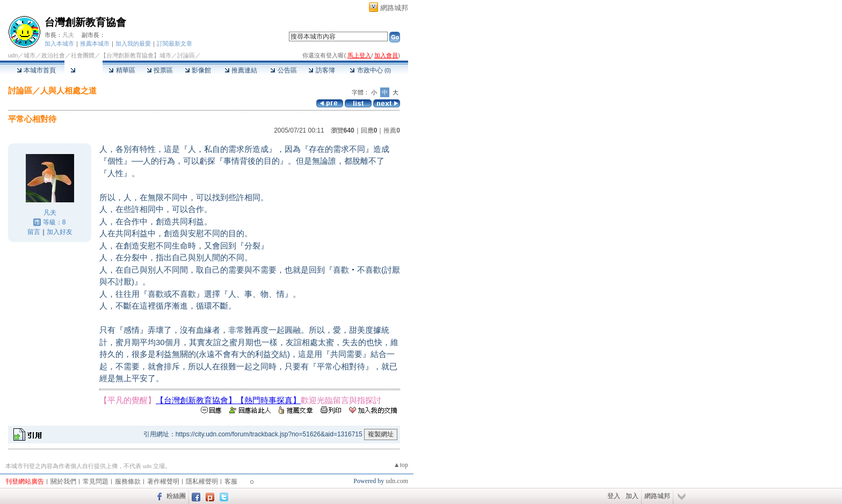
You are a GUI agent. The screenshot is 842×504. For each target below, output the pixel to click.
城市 (30, 55)
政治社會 (53, 55)
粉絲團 (176, 496)
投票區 (160, 70)
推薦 (392, 130)
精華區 (122, 70)
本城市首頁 (36, 70)
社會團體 (83, 55)
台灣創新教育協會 (85, 22)
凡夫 (68, 35)
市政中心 (370, 70)
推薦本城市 (95, 43)
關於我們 (63, 481)
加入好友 (60, 232)
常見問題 (96, 481)
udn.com (397, 481)
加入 (632, 496)
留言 (34, 232)
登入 (614, 496)
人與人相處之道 (68, 90)
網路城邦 (394, 8)
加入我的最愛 (133, 43)
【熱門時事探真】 (268, 400)
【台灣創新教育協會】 (196, 400)
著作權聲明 (163, 481)
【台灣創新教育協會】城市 (136, 55)
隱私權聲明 (202, 481)
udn (13, 55)
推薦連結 (241, 70)
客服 (231, 481)
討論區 (84, 70)
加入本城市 (59, 43)
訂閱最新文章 (175, 43)
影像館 (198, 70)
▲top (401, 465)
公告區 (283, 70)
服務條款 (128, 481)
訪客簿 (321, 70)
